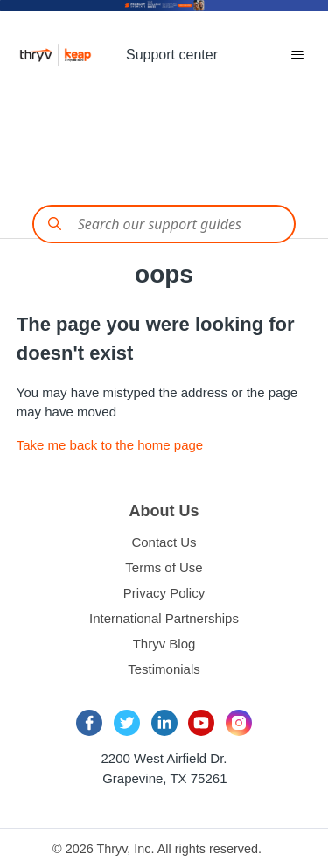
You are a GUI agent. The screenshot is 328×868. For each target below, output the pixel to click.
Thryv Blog (164, 644)
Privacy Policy (164, 593)
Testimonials (164, 669)
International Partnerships (164, 618)
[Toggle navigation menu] (297, 55)
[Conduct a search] (164, 224)
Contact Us (164, 542)
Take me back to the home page (110, 445)
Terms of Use (164, 567)
